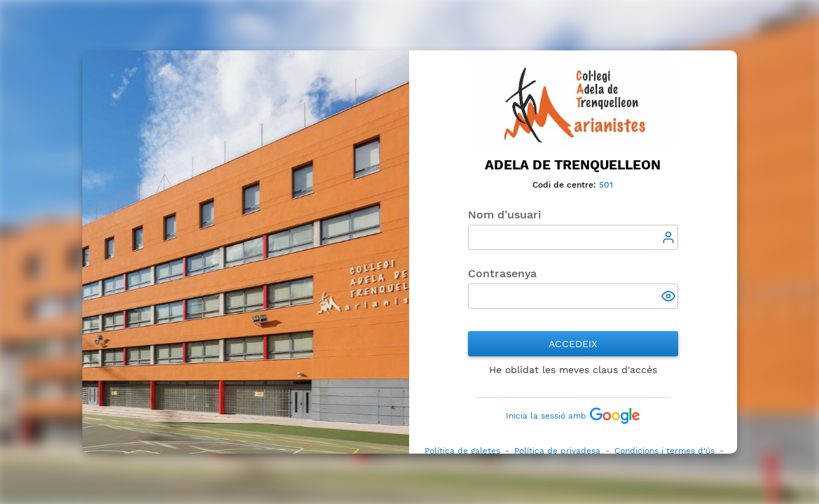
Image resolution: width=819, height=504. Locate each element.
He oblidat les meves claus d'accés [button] (573, 370)
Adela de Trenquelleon (573, 165)
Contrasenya (502, 273)
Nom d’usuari (504, 215)
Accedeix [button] (573, 344)
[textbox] (573, 237)
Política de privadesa (557, 451)
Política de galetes (462, 451)
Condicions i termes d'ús (665, 451)
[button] (670, 297)
